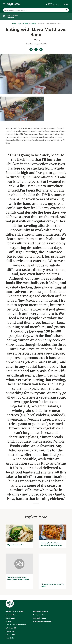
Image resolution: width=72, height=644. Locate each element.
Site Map (35, 636)
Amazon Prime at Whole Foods (16, 577)
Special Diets (10, 584)
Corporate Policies (61, 636)
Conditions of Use (49, 634)
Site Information (44, 636)
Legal (52, 636)
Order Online (10, 591)
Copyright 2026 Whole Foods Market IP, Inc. (36, 630)
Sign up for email (36, 611)
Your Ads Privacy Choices (34, 634)
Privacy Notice (20, 634)
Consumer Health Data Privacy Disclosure (18, 636)
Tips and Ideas (10, 588)
